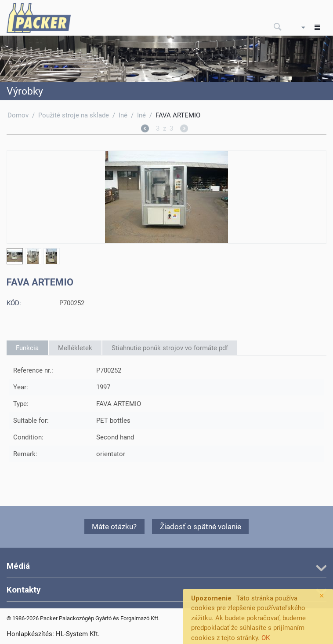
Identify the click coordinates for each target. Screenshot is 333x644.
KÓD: (14, 303)
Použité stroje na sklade (74, 115)
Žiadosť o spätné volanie (201, 527)
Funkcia (27, 348)
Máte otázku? (114, 527)
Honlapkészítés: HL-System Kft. (53, 634)
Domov (18, 115)
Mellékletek (75, 348)
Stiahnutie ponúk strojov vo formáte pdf (170, 348)
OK (266, 638)
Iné (123, 115)
